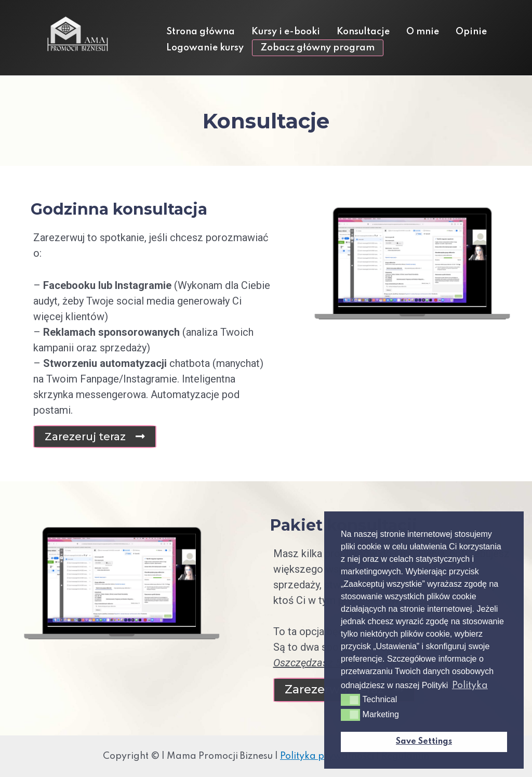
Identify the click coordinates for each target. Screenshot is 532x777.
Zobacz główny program (318, 48)
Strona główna (201, 32)
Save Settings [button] (424, 742)
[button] (95, 437)
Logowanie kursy (205, 48)
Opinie (471, 32)
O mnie (423, 32)
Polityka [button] (470, 686)
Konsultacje (363, 32)
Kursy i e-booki (286, 32)
